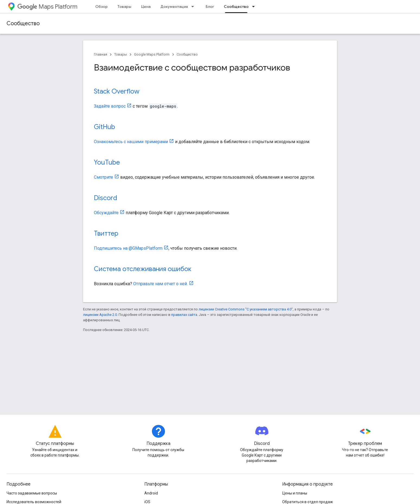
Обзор (101, 7)
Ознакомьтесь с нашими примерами (131, 142)
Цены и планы (295, 493)
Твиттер (106, 233)
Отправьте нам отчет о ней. (160, 284)
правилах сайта (184, 315)
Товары (124, 7)
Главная (101, 54)
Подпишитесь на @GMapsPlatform (128, 248)
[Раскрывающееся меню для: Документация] (194, 7)
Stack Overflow (117, 91)
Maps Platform (47, 7)
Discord (106, 198)
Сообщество (23, 23)
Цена (146, 7)
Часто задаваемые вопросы (32, 493)
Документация (174, 7)
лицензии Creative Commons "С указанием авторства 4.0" (246, 309)
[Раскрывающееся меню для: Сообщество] (255, 7)
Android (151, 493)
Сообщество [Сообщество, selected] (236, 7)
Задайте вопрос (110, 106)
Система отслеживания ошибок (143, 269)
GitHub (104, 127)
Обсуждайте (106, 213)
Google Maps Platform (152, 54)
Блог (210, 7)
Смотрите (104, 177)
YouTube (107, 162)
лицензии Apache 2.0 (100, 315)
